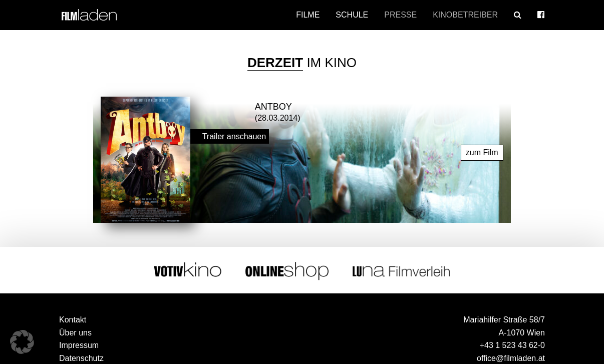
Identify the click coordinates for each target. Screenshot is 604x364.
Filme (308, 15)
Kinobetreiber (465, 15)
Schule (352, 15)
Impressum (79, 345)
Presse (400, 15)
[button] (22, 342)
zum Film (482, 152)
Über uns (75, 333)
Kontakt (73, 320)
